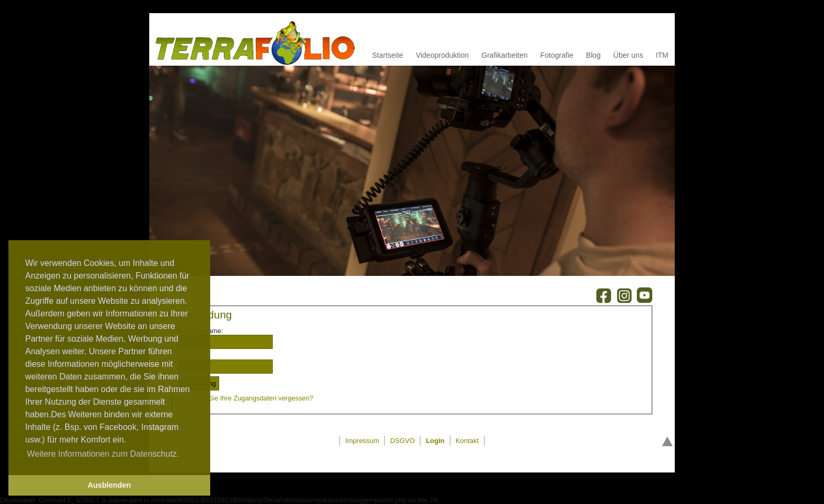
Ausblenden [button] (109, 485)
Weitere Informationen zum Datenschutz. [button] (103, 454)
